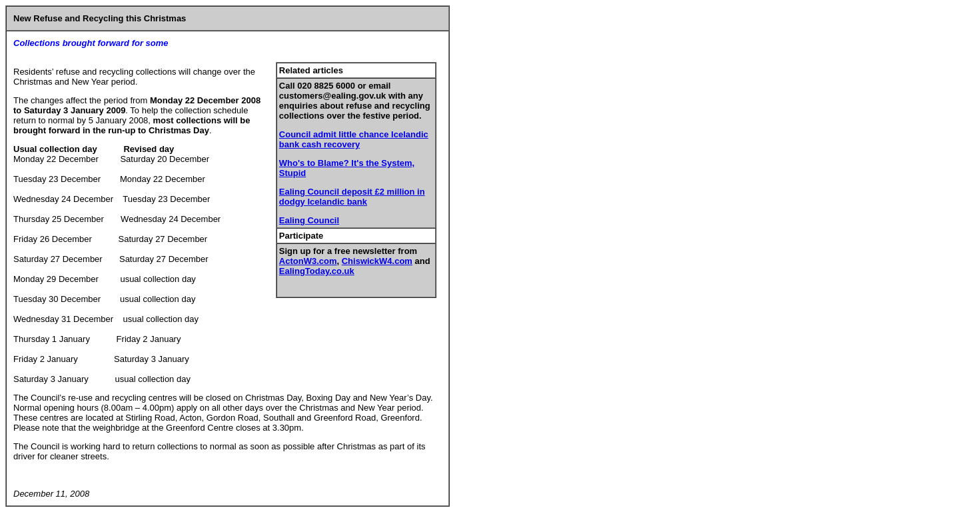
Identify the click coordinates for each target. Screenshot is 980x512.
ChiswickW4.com (377, 261)
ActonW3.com (308, 261)
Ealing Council (309, 220)
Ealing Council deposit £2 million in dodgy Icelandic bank (352, 197)
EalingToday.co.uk (317, 271)
